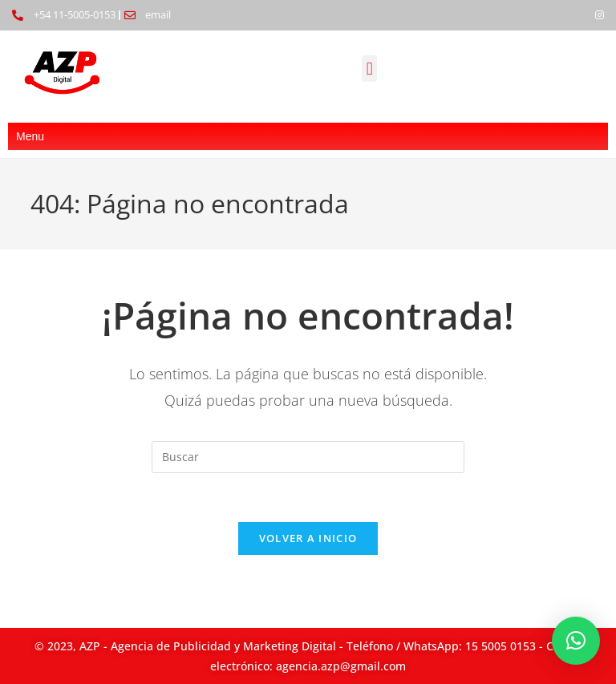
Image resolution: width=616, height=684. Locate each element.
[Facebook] (573, 15)
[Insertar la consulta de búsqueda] (308, 457)
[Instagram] (600, 15)
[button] (369, 69)
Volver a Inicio (308, 538)
